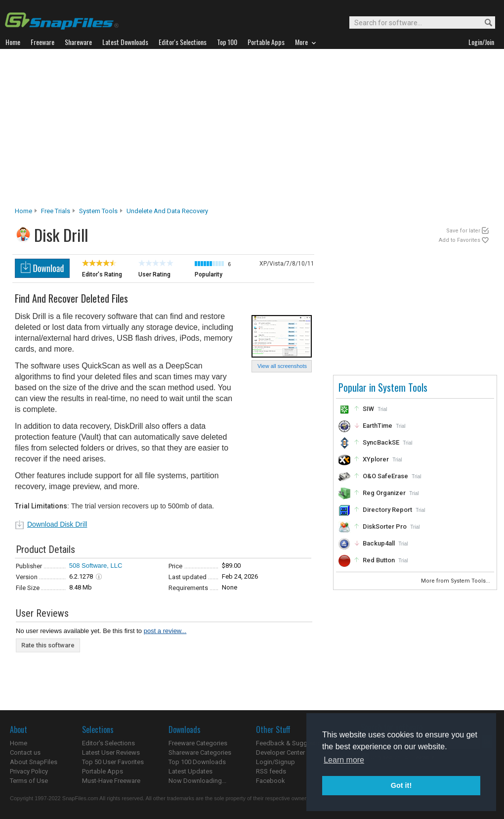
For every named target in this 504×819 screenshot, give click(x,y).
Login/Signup (275, 762)
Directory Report (387, 510)
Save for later (463, 231)
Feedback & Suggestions (292, 743)
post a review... (165, 631)
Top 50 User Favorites (113, 762)
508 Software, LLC (96, 566)
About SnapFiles (34, 762)
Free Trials (56, 211)
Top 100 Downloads (197, 762)
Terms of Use (29, 781)
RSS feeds (271, 771)
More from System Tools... (456, 581)
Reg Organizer (384, 493)
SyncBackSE (381, 442)
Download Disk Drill (57, 524)
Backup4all (379, 543)
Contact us (25, 752)
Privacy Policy (29, 771)
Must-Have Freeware (111, 781)
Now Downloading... (197, 781)
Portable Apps (103, 771)
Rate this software (48, 645)
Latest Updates (190, 771)
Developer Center (280, 752)
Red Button (379, 560)
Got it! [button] (401, 785)
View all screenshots (282, 366)
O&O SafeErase (385, 476)
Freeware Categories (198, 743)
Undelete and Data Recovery (167, 211)
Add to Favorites (460, 240)
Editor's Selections (108, 743)
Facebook (271, 781)
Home (23, 211)
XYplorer (376, 459)
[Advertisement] (252, 131)
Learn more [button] (344, 760)
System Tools (98, 211)
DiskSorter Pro (385, 526)
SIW (368, 409)
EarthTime (378, 426)
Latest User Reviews (111, 752)
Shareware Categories (200, 752)
